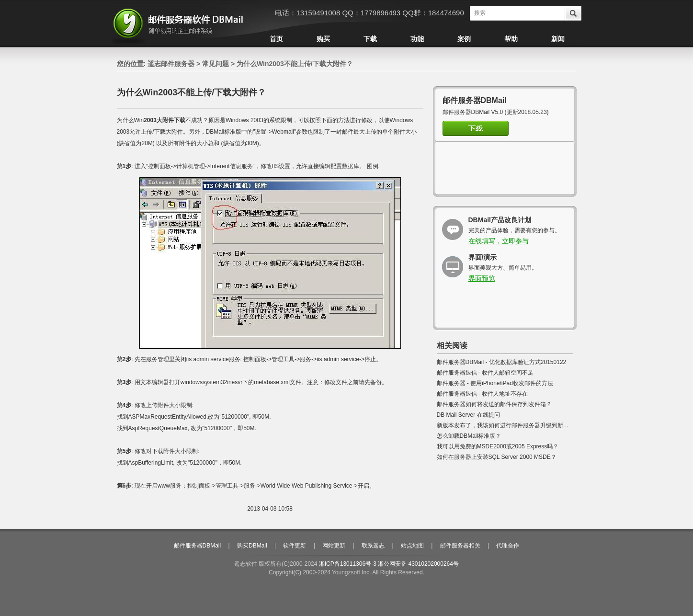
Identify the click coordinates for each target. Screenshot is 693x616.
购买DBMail (252, 546)
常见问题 (216, 64)
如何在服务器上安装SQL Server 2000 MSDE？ (497, 457)
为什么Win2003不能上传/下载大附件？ (295, 64)
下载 (370, 39)
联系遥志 (373, 546)
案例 (464, 39)
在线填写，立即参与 (499, 241)
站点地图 (412, 546)
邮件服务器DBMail (198, 546)
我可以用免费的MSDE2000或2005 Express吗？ (498, 446)
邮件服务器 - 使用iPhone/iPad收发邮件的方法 (495, 383)
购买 (323, 39)
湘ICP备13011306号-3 (348, 564)
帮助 (511, 39)
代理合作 (508, 546)
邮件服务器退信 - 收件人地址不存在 (483, 394)
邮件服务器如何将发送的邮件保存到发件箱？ (494, 404)
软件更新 (295, 546)
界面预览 (482, 278)
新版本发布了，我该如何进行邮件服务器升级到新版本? (507, 425)
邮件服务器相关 (460, 546)
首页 (276, 39)
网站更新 (334, 546)
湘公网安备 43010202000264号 (418, 564)
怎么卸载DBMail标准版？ (469, 436)
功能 (417, 39)
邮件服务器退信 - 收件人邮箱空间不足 (485, 373)
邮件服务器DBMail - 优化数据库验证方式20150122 (502, 362)
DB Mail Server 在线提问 (468, 415)
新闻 (558, 39)
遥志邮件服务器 (171, 64)
